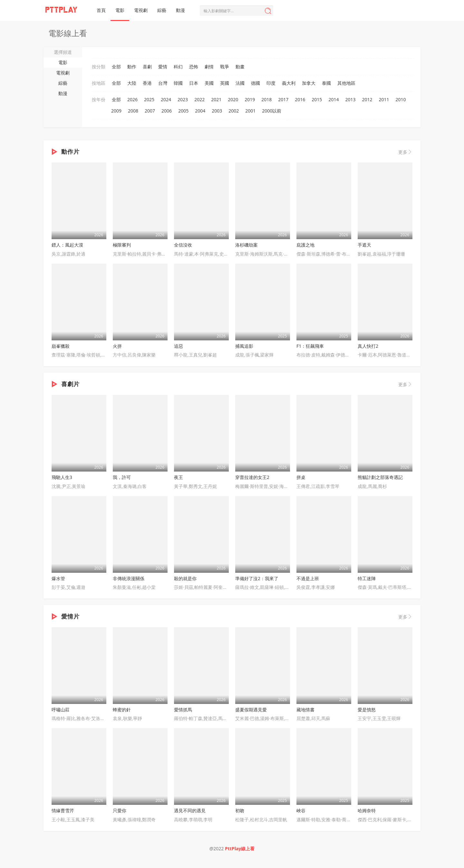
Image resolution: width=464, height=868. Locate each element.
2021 (216, 99)
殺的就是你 (185, 578)
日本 (194, 83)
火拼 (117, 346)
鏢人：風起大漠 (67, 245)
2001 (250, 111)
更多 (405, 152)
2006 (167, 111)
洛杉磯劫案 (247, 245)
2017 (283, 99)
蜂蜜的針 (122, 710)
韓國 (178, 83)
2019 (250, 99)
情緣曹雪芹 (63, 810)
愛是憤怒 (367, 710)
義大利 (289, 83)
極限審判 (122, 245)
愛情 (163, 67)
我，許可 (122, 477)
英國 (225, 83)
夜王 (179, 477)
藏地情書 (305, 710)
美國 (209, 83)
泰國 (326, 83)
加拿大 (309, 83)
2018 (266, 99)
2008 (133, 111)
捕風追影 (244, 346)
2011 (384, 99)
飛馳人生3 (62, 477)
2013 (350, 99)
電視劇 (141, 10)
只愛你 (120, 810)
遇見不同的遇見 (190, 810)
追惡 (179, 346)
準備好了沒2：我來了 (257, 578)
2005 (183, 111)
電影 (120, 10)
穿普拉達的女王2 (252, 477)
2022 (199, 99)
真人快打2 (368, 346)
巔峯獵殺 (61, 346)
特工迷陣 (367, 578)
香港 (147, 83)
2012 (367, 99)
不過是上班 (308, 578)
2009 (116, 111)
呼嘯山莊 (61, 710)
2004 (200, 111)
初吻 (240, 810)
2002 (234, 111)
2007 (150, 111)
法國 (240, 83)
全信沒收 (183, 245)
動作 (132, 67)
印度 (271, 83)
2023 (183, 99)
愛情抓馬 (183, 710)
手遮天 (364, 245)
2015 (317, 99)
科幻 (178, 67)
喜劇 (147, 67)
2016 (300, 99)
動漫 (180, 10)
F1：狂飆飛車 (310, 346)
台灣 (163, 83)
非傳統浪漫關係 (129, 578)
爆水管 (58, 578)
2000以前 (272, 111)
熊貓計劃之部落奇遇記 (380, 477)
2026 (132, 99)
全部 (116, 67)
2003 (217, 111)
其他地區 (346, 83)
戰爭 (225, 67)
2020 (233, 99)
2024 (166, 99)
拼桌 (301, 477)
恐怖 (194, 67)
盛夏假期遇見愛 (251, 710)
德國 (256, 83)
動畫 (240, 67)
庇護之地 (305, 245)
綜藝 (162, 10)
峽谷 (301, 810)
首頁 (101, 10)
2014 (333, 99)
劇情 (209, 67)
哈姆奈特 (367, 810)
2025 (149, 99)
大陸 (132, 83)
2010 (401, 99)
